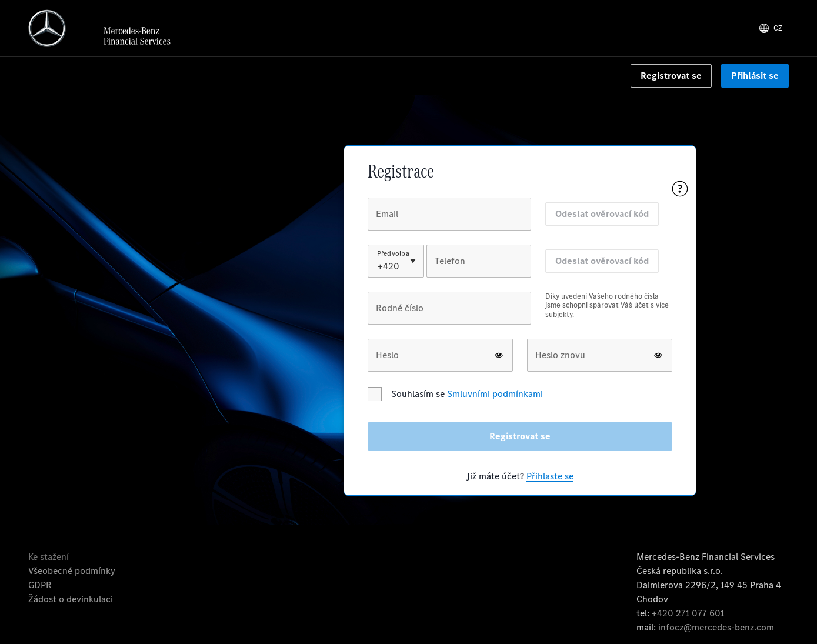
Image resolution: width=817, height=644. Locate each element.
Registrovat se (671, 76)
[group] (449, 315)
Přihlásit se (755, 76)
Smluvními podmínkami (495, 394)
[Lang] (771, 28)
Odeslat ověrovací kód (602, 214)
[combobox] (379, 266)
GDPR (40, 585)
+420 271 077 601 (688, 613)
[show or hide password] (499, 355)
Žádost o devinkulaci (71, 599)
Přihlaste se (550, 476)
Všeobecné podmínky (72, 571)
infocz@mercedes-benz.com (716, 627)
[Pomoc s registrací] (680, 189)
